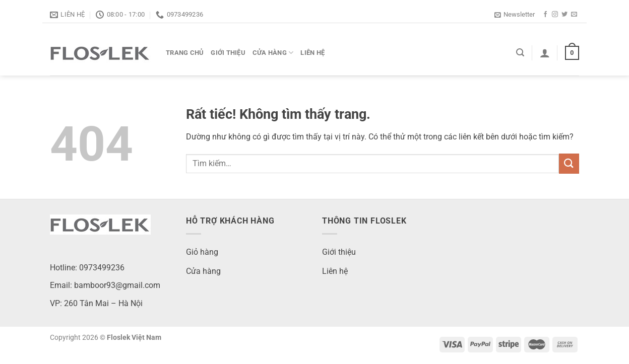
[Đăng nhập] (545, 53)
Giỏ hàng (202, 252)
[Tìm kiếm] (520, 53)
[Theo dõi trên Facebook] (545, 15)
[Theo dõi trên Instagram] (555, 15)
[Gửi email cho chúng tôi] (574, 15)
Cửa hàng (273, 53)
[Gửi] (569, 163)
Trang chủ (185, 53)
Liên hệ (312, 53)
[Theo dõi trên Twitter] (564, 15)
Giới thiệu (228, 53)
